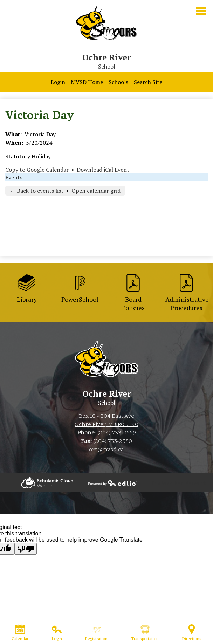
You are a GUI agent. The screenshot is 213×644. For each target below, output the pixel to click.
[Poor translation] (26, 549)
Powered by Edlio (47, 483)
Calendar (20, 633)
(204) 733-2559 (117, 433)
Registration (96, 633)
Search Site (148, 82)
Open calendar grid (96, 191)
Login (58, 82)
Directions (192, 633)
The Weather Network (178, 483)
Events (14, 177)
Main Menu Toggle (201, 11)
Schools (118, 82)
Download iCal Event (103, 170)
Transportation (145, 633)
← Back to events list (37, 191)
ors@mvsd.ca (106, 450)
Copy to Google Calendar (37, 170)
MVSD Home (87, 82)
